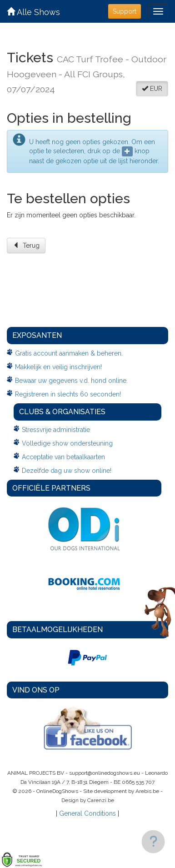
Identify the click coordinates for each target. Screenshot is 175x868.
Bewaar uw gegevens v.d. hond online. (71, 381)
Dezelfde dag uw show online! (67, 471)
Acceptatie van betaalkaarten (63, 457)
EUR (152, 89)
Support (125, 11)
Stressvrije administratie (56, 430)
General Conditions (87, 813)
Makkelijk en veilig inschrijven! (58, 367)
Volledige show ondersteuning (67, 443)
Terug (26, 246)
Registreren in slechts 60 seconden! (68, 394)
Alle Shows (33, 12)
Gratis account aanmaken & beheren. (69, 353)
